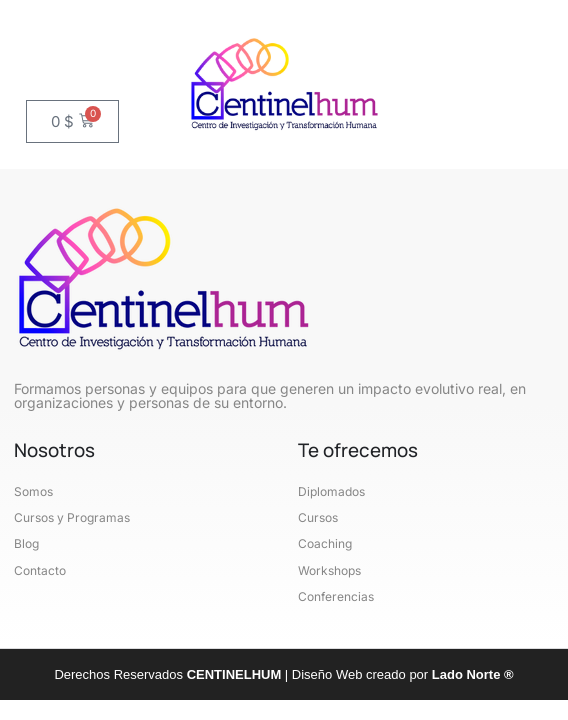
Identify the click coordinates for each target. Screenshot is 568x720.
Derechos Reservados (169, 674)
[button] (75, 47)
